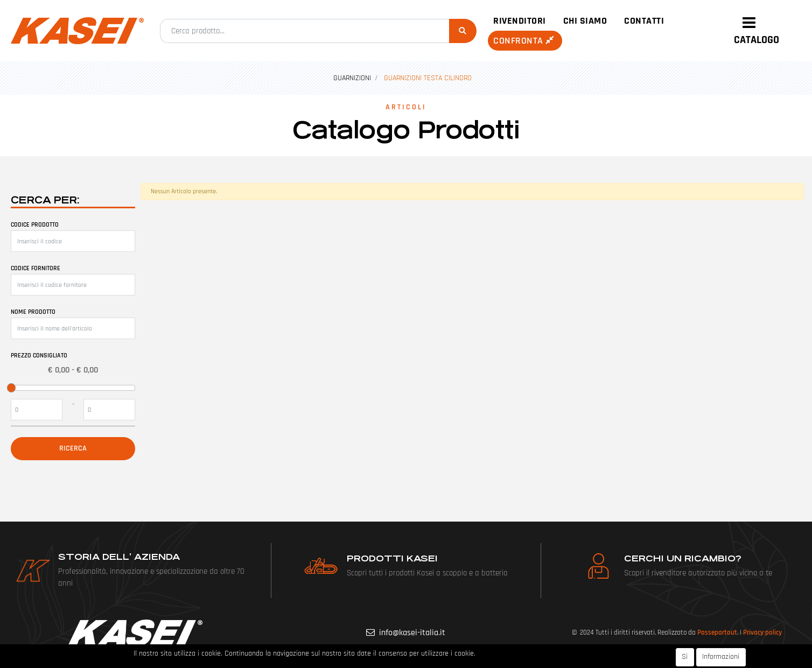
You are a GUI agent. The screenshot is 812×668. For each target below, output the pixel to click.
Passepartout (717, 632)
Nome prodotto (33, 312)
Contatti (644, 21)
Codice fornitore (36, 268)
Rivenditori (520, 21)
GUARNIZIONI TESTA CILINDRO (428, 78)
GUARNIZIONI (352, 78)
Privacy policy (762, 632)
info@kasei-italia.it (412, 633)
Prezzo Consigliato (39, 356)
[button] (463, 31)
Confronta (525, 41)
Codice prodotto (35, 225)
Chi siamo (585, 21)
